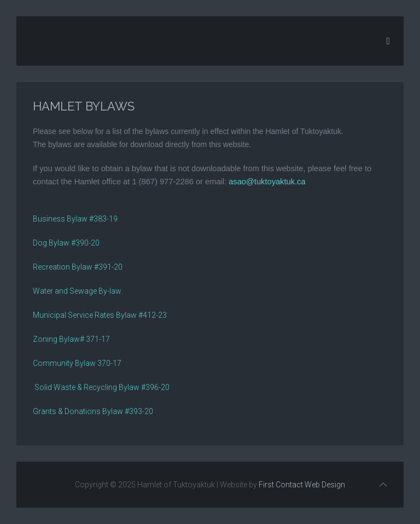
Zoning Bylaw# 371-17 (71, 339)
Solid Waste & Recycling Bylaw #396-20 (101, 387)
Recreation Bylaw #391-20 (78, 267)
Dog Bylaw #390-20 (66, 243)
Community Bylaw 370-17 (77, 363)
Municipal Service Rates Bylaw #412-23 (100, 315)
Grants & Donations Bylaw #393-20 (93, 411)
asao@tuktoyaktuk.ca (267, 182)
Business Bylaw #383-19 (75, 219)
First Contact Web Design (302, 485)
